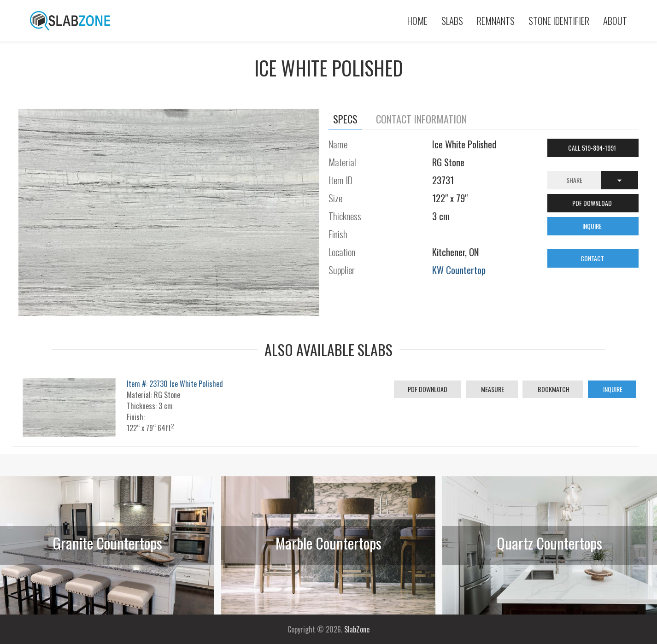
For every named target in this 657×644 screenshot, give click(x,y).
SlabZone (357, 629)
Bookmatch (553, 389)
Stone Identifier (559, 20)
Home (417, 20)
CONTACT (593, 258)
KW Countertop (459, 270)
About (615, 20)
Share (574, 180)
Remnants (496, 20)
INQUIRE (593, 226)
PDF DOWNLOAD (593, 203)
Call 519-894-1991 (593, 148)
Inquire (612, 389)
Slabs (452, 20)
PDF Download (428, 389)
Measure (492, 389)
